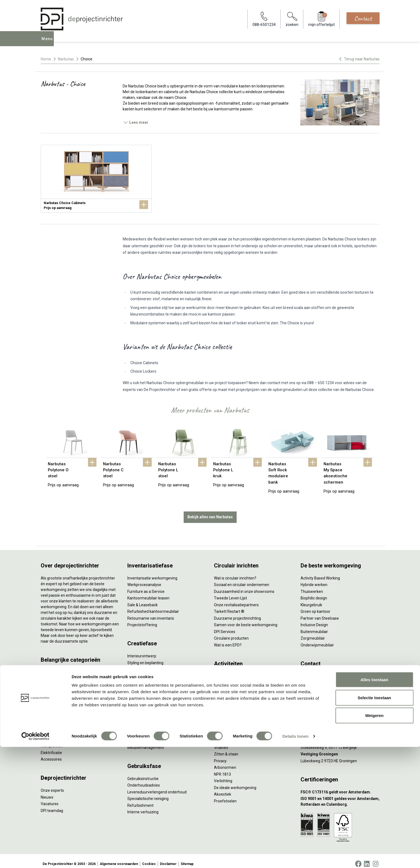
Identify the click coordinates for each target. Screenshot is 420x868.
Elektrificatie (51, 747)
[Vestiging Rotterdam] (340, 722)
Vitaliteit (221, 742)
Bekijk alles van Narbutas (210, 511)
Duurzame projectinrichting (237, 612)
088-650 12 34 (316, 670)
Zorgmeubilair (313, 632)
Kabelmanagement (144, 690)
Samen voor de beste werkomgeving (246, 619)
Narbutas (66, 59)
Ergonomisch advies (145, 677)
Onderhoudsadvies (144, 779)
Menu (48, 43)
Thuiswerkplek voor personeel (153, 728)
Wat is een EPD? (228, 639)
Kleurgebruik (311, 599)
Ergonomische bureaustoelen (66, 666)
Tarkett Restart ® (229, 606)
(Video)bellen (225, 697)
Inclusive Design (314, 619)
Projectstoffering (56, 687)
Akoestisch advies (143, 670)
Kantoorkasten (53, 707)
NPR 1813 (222, 768)
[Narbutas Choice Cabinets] (96, 179)
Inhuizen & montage (145, 722)
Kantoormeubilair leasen (148, 592)
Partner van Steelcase (320, 612)
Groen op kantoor (315, 606)
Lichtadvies (137, 684)
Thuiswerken (312, 585)
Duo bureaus (52, 680)
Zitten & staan (226, 748)
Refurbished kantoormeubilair (153, 606)
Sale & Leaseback (143, 599)
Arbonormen (225, 762)
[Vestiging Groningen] (340, 748)
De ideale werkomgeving (235, 782)
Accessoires (51, 754)
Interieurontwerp (142, 650)
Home (46, 59)
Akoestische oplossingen (62, 693)
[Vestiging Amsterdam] (340, 708)
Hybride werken (314, 579)
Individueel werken (230, 677)
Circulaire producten (231, 632)
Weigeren (374, 836)
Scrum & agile (226, 704)
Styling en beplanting (145, 657)
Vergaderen (224, 670)
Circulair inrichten (142, 664)
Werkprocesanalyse (144, 579)
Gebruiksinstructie (143, 773)
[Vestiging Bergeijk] (340, 735)
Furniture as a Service (146, 585)
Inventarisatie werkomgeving (152, 572)
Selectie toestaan (375, 819)
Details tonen (295, 857)
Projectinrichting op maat (236, 710)
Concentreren (226, 684)
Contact (363, 18)
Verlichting (50, 733)
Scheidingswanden (57, 713)
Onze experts (52, 785)
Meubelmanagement (146, 742)
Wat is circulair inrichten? (235, 572)
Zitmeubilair (51, 700)
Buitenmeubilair (314, 626)
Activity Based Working (320, 572)
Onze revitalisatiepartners (236, 599)
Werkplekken (52, 740)
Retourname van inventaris (151, 612)
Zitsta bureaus (53, 673)
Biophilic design (314, 592)
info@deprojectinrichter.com (328, 677)
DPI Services (138, 735)
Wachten (222, 690)
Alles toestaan (374, 801)
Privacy (220, 755)
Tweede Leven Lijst (230, 592)
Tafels (46, 727)
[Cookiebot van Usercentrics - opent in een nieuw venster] (35, 857)
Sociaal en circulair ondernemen (242, 579)
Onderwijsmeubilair (317, 639)
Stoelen (47, 720)
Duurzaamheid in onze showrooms (244, 585)
